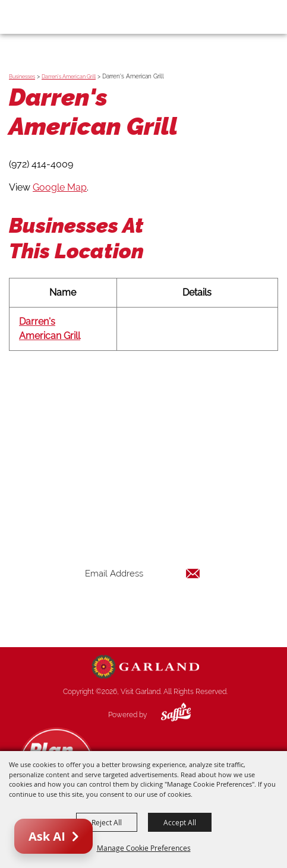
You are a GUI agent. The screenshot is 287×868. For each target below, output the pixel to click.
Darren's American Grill (69, 77)
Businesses (22, 77)
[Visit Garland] (42, 17)
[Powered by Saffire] (167, 715)
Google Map (60, 187)
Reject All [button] (107, 822)
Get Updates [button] (143, 612)
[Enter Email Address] (143, 574)
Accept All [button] (180, 822)
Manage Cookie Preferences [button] (144, 848)
